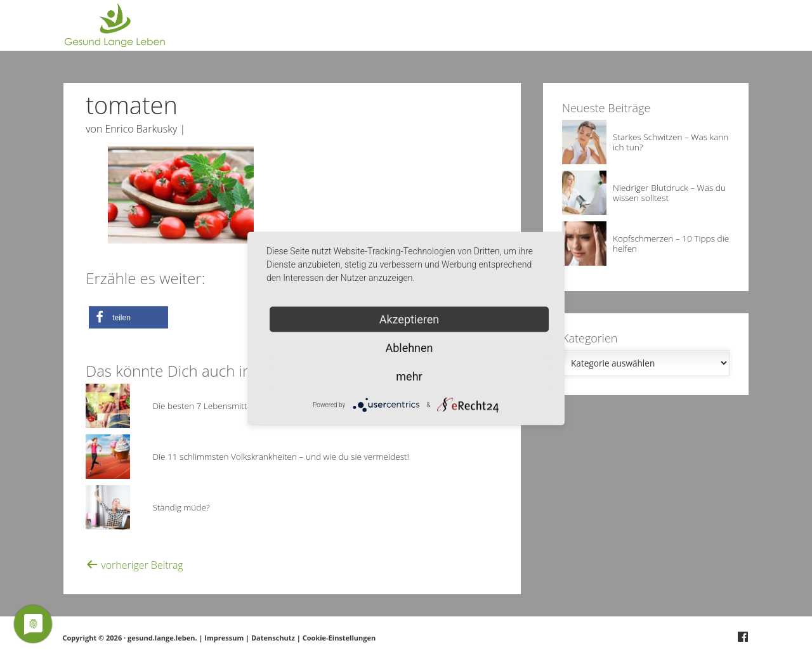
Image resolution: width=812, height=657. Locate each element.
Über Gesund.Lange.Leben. (626, 31)
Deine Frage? (725, 31)
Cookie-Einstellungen (339, 638)
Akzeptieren (409, 319)
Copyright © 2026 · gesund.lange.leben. (131, 638)
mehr (409, 376)
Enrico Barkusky (141, 129)
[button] (128, 317)
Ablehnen (409, 348)
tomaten (132, 105)
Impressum (224, 638)
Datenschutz (273, 638)
